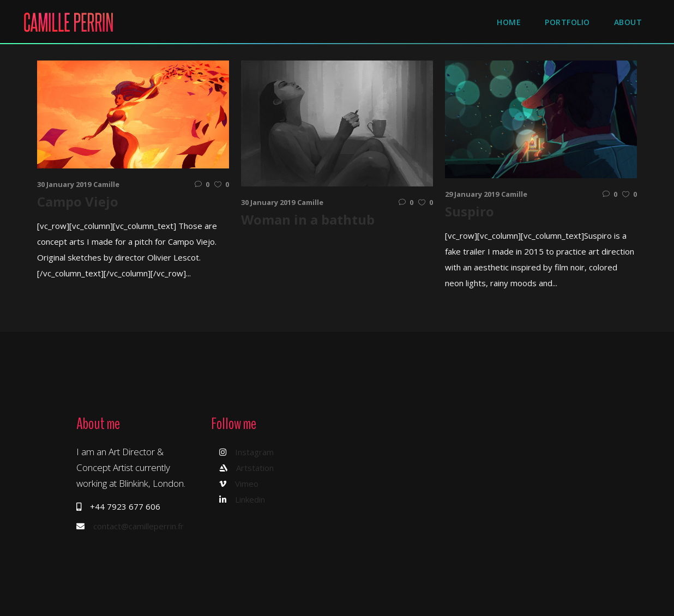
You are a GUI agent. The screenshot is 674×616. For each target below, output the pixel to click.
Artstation (255, 468)
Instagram (254, 452)
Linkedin (250, 499)
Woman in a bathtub (308, 219)
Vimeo (247, 484)
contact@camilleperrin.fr (139, 526)
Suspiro (470, 211)
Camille (106, 184)
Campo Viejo (78, 201)
